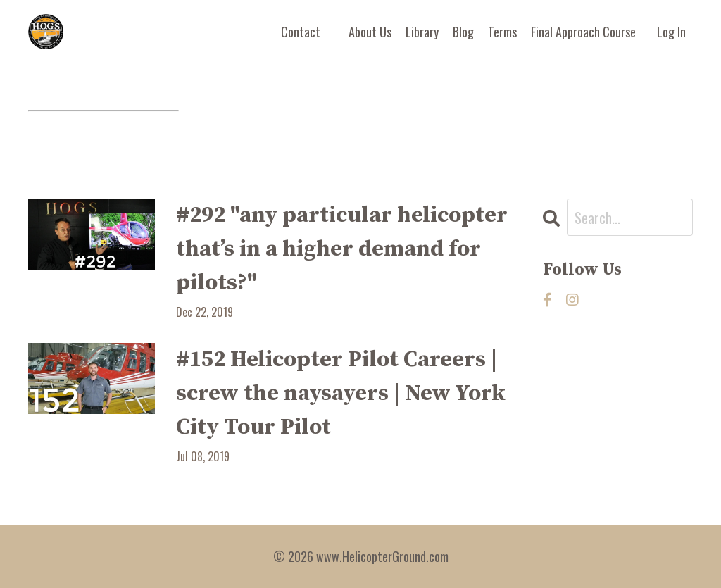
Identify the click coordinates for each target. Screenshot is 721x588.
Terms (502, 32)
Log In (671, 32)
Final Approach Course (583, 32)
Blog (463, 32)
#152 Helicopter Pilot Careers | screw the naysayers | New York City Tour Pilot (341, 394)
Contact (301, 32)
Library (422, 32)
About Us (370, 32)
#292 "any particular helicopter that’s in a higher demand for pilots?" (342, 249)
